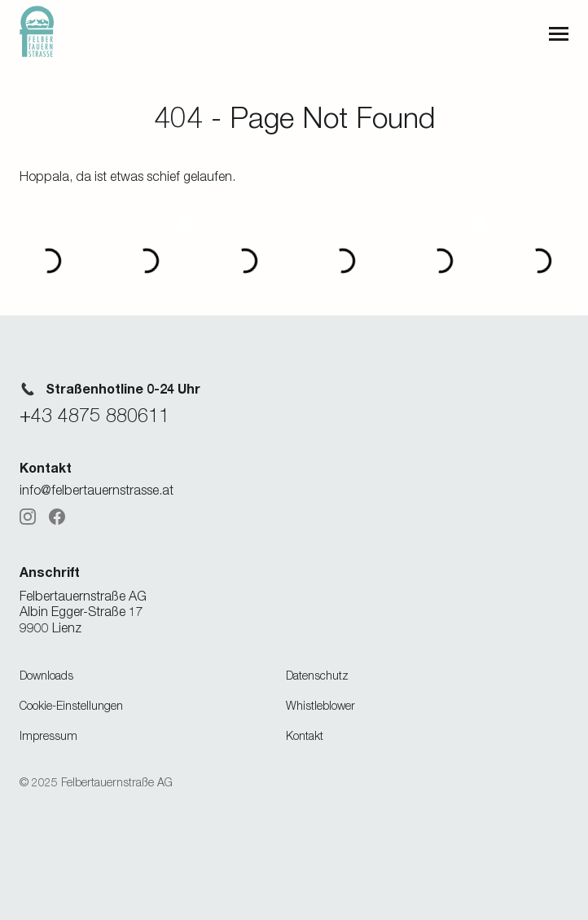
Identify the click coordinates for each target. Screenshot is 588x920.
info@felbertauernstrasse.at (97, 490)
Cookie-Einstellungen (71, 705)
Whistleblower (320, 705)
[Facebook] (57, 517)
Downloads (46, 675)
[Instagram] (28, 517)
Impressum (48, 735)
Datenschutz (317, 675)
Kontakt (305, 735)
